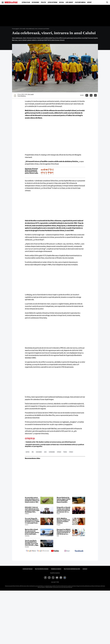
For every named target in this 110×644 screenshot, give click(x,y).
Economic (35, 2)
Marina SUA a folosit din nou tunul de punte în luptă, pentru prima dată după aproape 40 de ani (32, 532)
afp (33, 452)
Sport (89, 2)
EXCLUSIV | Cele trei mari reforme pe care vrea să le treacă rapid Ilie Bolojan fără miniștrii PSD (32, 510)
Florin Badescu (22, 96)
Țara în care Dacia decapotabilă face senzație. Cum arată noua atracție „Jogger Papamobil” (32, 543)
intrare (71, 452)
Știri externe (53, 2)
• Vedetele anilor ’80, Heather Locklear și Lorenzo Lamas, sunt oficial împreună (50, 442)
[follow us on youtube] (55, 551)
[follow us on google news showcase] (43, 551)
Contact (85, 569)
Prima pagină (15, 29)
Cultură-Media (80, 2)
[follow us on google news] (31, 551)
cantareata (52, 452)
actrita (27, 452)
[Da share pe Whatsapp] (95, 95)
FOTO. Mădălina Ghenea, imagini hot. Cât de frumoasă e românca (63, 521)
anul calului (39, 452)
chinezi (59, 452)
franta (65, 452)
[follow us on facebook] (79, 551)
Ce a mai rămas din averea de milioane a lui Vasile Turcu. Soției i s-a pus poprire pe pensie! (32, 521)
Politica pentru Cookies (42, 569)
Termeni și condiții (56, 569)
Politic (43, 2)
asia (45, 452)
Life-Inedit (69, 2)
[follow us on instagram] (67, 551)
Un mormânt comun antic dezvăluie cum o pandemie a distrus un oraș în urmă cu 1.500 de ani (32, 500)
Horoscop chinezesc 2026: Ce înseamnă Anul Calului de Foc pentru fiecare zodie (31, 171)
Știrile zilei (26, 2)
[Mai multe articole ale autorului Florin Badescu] (15, 95)
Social (61, 2)
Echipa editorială (28, 569)
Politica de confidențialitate (72, 569)
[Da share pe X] (91, 95)
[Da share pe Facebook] (87, 95)
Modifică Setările (55, 573)
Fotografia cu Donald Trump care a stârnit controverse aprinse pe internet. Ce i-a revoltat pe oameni (63, 510)
